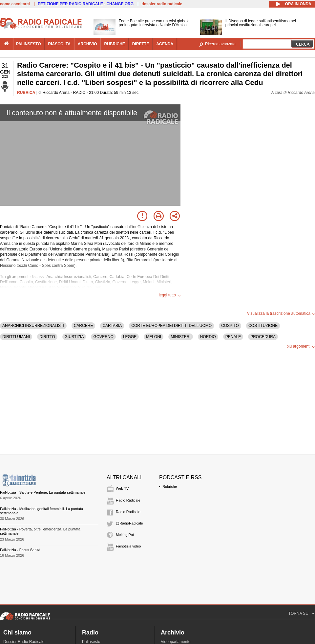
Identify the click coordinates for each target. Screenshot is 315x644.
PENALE (233, 337)
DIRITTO (47, 337)
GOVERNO (103, 337)
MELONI (154, 337)
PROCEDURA (263, 337)
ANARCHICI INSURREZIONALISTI (33, 326)
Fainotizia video (128, 546)
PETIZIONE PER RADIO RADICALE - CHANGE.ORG (86, 4)
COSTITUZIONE (263, 326)
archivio (87, 44)
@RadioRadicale (129, 523)
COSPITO (230, 326)
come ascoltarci (15, 4)
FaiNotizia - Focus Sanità (20, 550)
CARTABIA (112, 326)
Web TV (122, 488)
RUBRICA (26, 93)
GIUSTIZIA (74, 337)
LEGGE (130, 337)
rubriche (114, 44)
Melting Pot (125, 535)
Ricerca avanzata (220, 44)
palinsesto (29, 44)
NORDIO (208, 337)
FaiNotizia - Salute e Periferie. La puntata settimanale (43, 492)
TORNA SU (298, 613)
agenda (165, 44)
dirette (141, 44)
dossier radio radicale (162, 4)
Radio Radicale (128, 500)
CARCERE (84, 326)
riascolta (59, 44)
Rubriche (170, 486)
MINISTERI (181, 337)
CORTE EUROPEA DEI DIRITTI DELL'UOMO (171, 326)
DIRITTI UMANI (16, 337)
